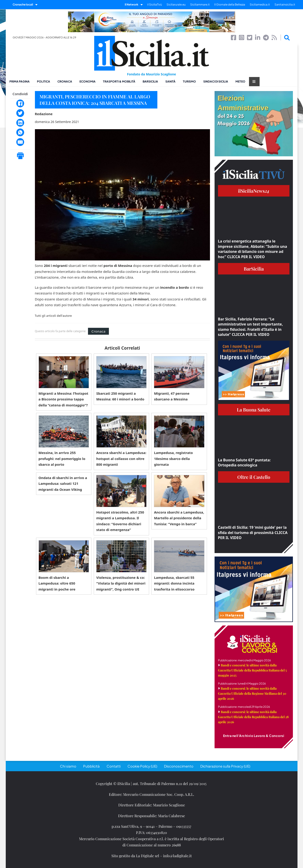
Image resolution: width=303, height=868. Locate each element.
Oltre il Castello (254, 477)
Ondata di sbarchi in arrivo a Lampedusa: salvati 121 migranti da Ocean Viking (63, 484)
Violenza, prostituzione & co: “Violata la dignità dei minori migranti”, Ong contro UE (121, 583)
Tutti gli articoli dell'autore (53, 316)
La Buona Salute (254, 410)
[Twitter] (20, 113)
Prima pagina (20, 81)
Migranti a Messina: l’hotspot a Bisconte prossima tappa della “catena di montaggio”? (64, 399)
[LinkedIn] (20, 123)
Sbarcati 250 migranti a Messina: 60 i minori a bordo (120, 396)
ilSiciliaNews (254, 191)
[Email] (20, 142)
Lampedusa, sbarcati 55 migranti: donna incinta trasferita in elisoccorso (174, 583)
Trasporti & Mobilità (119, 81)
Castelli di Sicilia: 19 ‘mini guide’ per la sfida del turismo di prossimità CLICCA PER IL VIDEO (253, 533)
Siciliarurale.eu (176, 4)
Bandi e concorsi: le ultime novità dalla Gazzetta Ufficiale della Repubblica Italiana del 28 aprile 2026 (253, 717)
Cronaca (65, 81)
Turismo (189, 81)
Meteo (240, 81)
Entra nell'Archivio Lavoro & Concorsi (254, 736)
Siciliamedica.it (260, 4)
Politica (44, 81)
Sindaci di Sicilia (216, 81)
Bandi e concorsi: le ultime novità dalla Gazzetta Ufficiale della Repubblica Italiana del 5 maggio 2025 (252, 670)
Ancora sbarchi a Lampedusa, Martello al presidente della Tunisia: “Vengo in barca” (179, 518)
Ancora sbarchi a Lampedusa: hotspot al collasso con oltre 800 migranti (121, 458)
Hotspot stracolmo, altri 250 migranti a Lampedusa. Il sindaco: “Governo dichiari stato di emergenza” (120, 521)
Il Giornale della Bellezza (230, 4)
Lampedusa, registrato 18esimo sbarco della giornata (173, 458)
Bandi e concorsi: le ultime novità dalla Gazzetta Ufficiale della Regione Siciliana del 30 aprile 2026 (252, 693)
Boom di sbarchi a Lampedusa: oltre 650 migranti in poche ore (57, 583)
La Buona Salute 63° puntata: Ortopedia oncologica (244, 463)
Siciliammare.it (200, 4)
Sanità (170, 81)
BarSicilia (150, 81)
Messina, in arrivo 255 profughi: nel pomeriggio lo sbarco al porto (62, 458)
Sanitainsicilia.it (285, 4)
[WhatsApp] (20, 132)
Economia (88, 81)
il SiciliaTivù (155, 4)
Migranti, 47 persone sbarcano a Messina (172, 396)
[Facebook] (20, 103)
